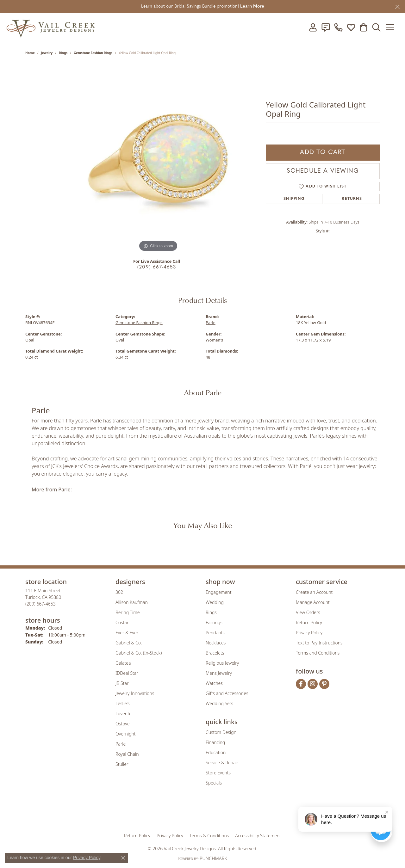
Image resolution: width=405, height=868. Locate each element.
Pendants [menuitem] (215, 633)
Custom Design (221, 732)
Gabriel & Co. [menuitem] (129, 643)
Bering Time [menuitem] (128, 612)
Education (216, 752)
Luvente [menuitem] (124, 714)
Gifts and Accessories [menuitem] (227, 693)
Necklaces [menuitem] (216, 643)
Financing (215, 742)
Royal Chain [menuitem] (127, 754)
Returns (352, 199)
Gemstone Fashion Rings (93, 53)
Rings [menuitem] (211, 612)
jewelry (47, 53)
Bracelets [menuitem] (215, 653)
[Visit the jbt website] (255, 813)
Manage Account (313, 602)
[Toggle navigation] (392, 27)
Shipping (294, 199)
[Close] (397, 7)
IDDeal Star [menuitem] (127, 673)
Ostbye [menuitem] (122, 724)
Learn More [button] (252, 6)
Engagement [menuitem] (218, 592)
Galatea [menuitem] (123, 663)
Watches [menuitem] (214, 683)
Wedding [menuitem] (215, 602)
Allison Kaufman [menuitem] (132, 602)
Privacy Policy (309, 633)
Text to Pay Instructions (319, 643)
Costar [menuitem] (122, 622)
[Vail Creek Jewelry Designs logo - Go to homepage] (51, 27)
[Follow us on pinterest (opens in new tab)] (324, 684)
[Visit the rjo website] (205, 813)
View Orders (308, 612)
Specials (214, 783)
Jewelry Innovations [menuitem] (135, 693)
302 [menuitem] (119, 592)
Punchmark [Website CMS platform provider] (213, 858)
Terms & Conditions (209, 836)
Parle (211, 323)
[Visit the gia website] (153, 813)
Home (30, 53)
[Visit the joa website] (181, 813)
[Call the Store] (40, 604)
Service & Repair (222, 763)
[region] (158, 158)
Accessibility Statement (258, 836)
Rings (63, 53)
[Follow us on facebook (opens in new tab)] (301, 684)
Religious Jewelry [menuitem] (222, 663)
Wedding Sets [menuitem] (219, 703)
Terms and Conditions (318, 653)
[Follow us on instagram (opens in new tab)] (313, 684)
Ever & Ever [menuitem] (127, 633)
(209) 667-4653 (157, 267)
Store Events (218, 773)
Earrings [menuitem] (214, 622)
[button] (313, 27)
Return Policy (309, 622)
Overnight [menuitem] (126, 734)
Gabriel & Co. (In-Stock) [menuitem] (139, 653)
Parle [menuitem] (121, 744)
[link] (326, 27)
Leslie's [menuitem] (122, 703)
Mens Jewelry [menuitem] (219, 673)
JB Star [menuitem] (122, 683)
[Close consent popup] (123, 858)
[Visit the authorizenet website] (229, 813)
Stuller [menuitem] (122, 764)
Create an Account (314, 592)
